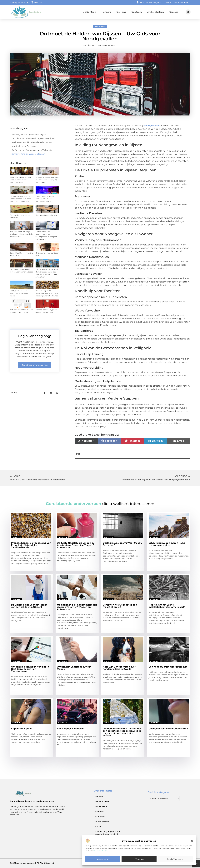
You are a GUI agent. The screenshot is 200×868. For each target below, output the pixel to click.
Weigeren (139, 859)
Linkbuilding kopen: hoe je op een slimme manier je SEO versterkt (108, 835)
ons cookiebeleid (100, 851)
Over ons (121, 12)
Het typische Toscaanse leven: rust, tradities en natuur (20, 294)
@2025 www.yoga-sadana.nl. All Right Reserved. (32, 863)
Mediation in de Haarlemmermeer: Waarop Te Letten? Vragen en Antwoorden (77, 607)
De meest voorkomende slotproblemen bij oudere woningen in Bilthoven (20, 199)
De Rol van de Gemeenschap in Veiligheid (32, 150)
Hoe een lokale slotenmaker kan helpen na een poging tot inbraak (47, 180)
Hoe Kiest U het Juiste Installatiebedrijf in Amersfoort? (167, 606)
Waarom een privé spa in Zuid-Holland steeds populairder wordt (46, 199)
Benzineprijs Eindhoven (71, 729)
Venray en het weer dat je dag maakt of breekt (120, 606)
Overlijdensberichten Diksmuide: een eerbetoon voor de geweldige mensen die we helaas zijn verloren (122, 732)
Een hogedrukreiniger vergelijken (168, 667)
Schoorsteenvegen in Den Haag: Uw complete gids (167, 544)
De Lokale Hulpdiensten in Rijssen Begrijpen (33, 139)
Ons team (137, 12)
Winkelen (100, 27)
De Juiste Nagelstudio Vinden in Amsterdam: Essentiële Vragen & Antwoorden (76, 546)
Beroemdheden (103, 802)
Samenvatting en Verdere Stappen (28, 154)
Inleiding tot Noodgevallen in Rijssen (29, 135)
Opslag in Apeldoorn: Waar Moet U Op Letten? (122, 544)
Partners (106, 12)
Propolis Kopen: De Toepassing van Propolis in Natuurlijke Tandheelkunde (47, 294)
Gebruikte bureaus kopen (46, 216)
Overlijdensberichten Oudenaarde (168, 729)
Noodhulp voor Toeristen (24, 147)
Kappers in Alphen (22, 729)
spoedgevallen (151, 126)
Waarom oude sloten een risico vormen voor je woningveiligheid (20, 180)
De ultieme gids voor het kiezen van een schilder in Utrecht (29, 606)
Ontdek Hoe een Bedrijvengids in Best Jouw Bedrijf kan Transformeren (30, 669)
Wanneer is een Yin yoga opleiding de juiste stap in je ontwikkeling (21, 234)
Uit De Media (90, 12)
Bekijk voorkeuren (176, 859)
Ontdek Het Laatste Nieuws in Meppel (74, 668)
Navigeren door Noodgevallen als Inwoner (32, 143)
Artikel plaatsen (156, 12)
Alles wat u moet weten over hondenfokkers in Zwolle (119, 668)
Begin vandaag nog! (35, 336)
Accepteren (102, 859)
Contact (174, 12)
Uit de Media (101, 807)
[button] (192, 841)
